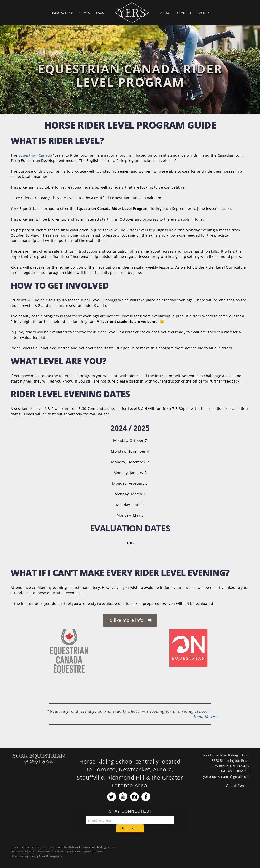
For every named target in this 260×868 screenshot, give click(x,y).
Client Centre (238, 786)
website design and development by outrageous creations (70, 852)
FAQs (100, 13)
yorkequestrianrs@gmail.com (226, 777)
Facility (204, 13)
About (166, 13)
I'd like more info (125, 620)
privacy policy (18, 852)
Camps (85, 13)
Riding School (62, 13)
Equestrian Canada (35, 155)
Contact (184, 13)
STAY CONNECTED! (130, 811)
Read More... (206, 717)
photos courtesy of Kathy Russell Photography (36, 856)
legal (32, 852)
